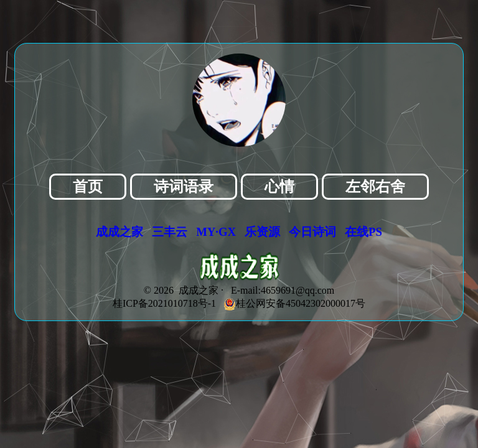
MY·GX (216, 232)
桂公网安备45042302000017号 (294, 303)
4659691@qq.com (298, 290)
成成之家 (119, 232)
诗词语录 (184, 187)
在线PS (363, 232)
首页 (88, 187)
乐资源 (262, 232)
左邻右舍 (375, 187)
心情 (279, 187)
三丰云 (170, 232)
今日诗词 (312, 232)
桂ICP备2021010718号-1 (164, 303)
